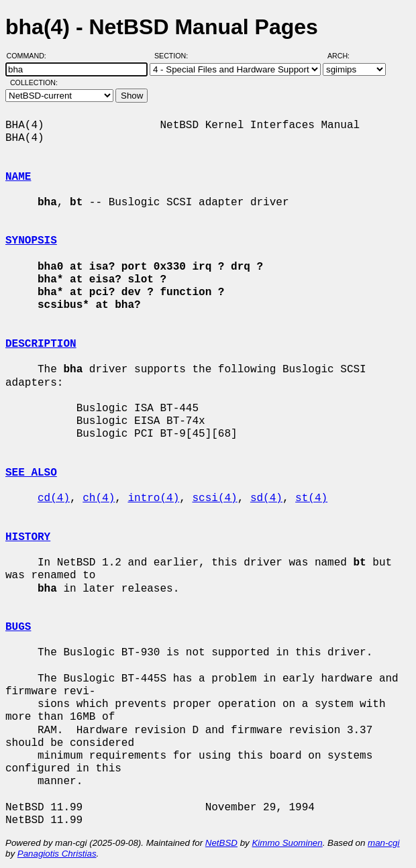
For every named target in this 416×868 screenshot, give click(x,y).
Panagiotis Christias (57, 854)
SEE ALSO (31, 473)
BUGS (18, 627)
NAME (18, 177)
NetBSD (221, 843)
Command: (31, 56)
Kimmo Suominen (287, 843)
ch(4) (99, 498)
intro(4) (153, 498)
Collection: (34, 83)
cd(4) (54, 498)
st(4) (311, 498)
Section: (174, 56)
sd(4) (266, 498)
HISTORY (28, 537)
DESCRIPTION (41, 344)
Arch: (345, 56)
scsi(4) (214, 498)
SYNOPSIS (31, 241)
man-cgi (383, 843)
